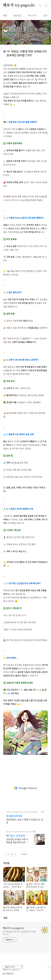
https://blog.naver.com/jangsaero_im (23, 812)
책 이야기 (32, 15)
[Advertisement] (26, 788)
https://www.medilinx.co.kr (19, 832)
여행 (5, 15)
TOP (49, 967)
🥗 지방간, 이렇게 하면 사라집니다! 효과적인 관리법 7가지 (25, 35)
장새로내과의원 (14, 816)
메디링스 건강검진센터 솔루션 (17, 836)
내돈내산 (17, 15)
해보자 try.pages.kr (19, 5)
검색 (40, 5)
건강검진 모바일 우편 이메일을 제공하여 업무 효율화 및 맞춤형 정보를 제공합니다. (17, 841)
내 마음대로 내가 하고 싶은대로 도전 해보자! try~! (19, 933)
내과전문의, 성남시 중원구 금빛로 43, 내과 (25, 821)
